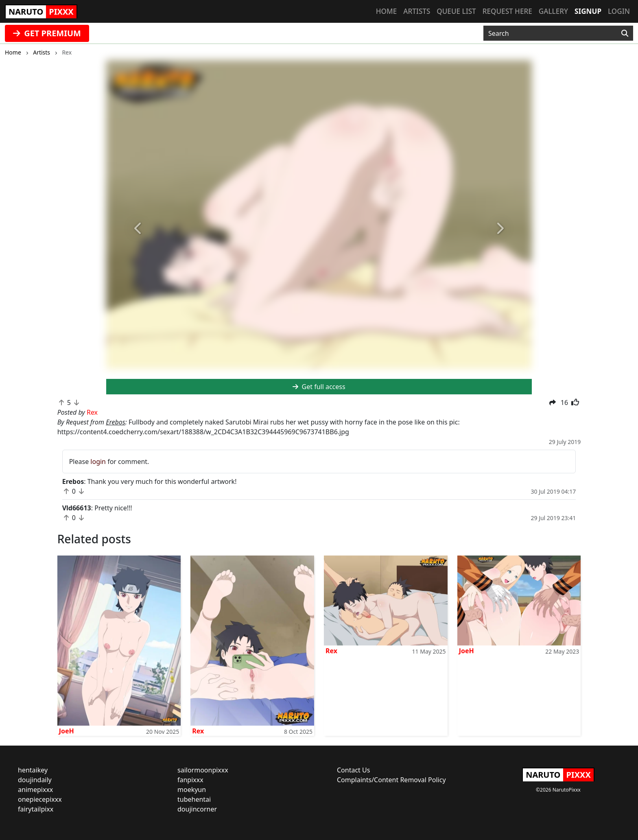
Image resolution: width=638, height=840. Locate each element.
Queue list (456, 11)
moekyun (192, 790)
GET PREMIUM (47, 33)
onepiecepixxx (40, 799)
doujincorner (197, 809)
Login (619, 11)
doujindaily (35, 780)
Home (386, 11)
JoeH (67, 731)
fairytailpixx (36, 809)
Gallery (553, 11)
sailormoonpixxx (203, 770)
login (98, 462)
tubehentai (194, 799)
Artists (417, 11)
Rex (198, 731)
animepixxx (35, 790)
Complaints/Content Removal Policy (391, 780)
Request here (507, 11)
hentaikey (33, 770)
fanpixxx (190, 780)
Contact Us (353, 770)
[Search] (625, 33)
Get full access (319, 387)
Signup (588, 11)
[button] (138, 229)
